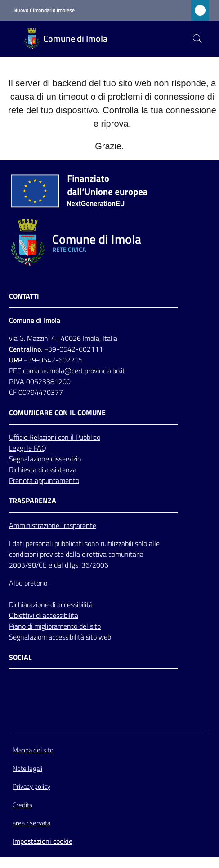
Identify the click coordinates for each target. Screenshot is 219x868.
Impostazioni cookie (42, 841)
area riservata (31, 823)
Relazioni (44, 437)
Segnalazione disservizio (45, 459)
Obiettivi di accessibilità (44, 615)
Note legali (27, 768)
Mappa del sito (33, 750)
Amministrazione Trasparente (53, 525)
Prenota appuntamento (44, 480)
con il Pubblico (79, 437)
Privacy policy (31, 786)
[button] (197, 39)
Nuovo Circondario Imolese (44, 10)
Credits (22, 805)
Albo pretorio (28, 583)
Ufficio (19, 437)
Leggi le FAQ (28, 448)
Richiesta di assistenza (43, 470)
